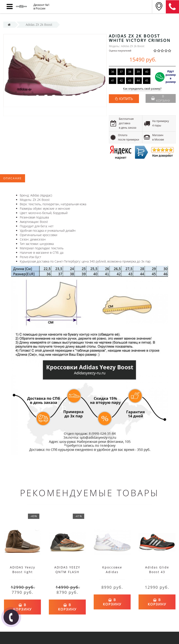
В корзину (161, 98)
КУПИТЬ (126, 99)
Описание (13, 178)
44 (138, 80)
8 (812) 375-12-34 (172, 7)
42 (121, 80)
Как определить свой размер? (142, 89)
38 (130, 72)
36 (113, 72)
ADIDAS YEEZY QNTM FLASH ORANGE (67, 572)
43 (130, 80)
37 (121, 72)
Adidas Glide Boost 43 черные (157, 572)
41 (113, 80)
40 (147, 72)
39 (138, 72)
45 (147, 80)
